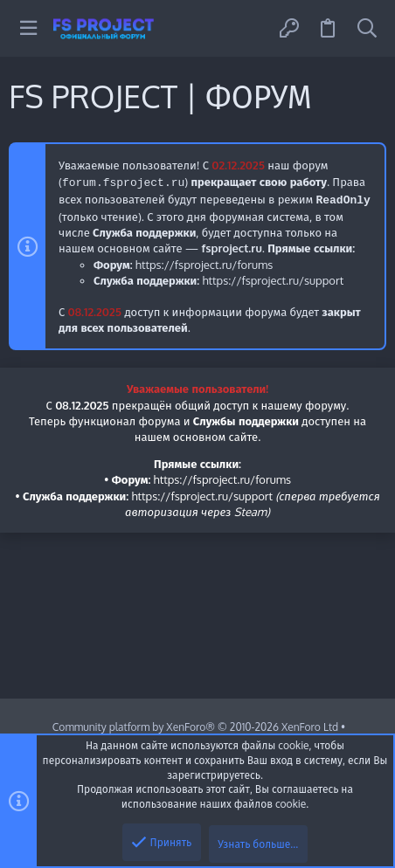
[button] (28, 28)
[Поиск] (367, 28)
